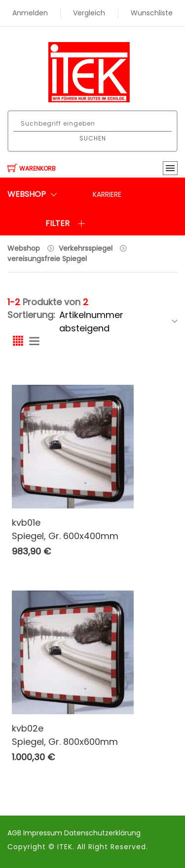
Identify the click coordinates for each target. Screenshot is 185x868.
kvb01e (26, 523)
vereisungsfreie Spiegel (47, 259)
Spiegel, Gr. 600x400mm (65, 536)
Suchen (93, 138)
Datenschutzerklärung (102, 833)
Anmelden (30, 13)
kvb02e (28, 728)
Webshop (24, 248)
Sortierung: (31, 315)
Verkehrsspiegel (86, 248)
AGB (15, 833)
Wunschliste (152, 13)
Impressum (44, 833)
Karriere (107, 194)
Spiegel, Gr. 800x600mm (65, 742)
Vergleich (89, 13)
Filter (65, 223)
